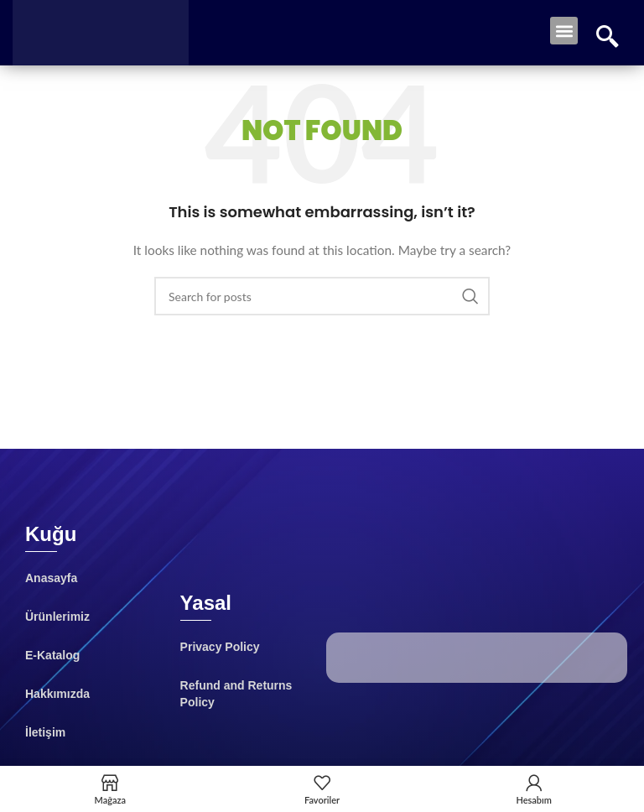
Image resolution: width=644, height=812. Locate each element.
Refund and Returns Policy (236, 694)
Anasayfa (51, 578)
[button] (564, 31)
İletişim (45, 732)
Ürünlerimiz (57, 617)
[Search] (322, 296)
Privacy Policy (220, 647)
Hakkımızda (57, 694)
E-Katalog (52, 655)
